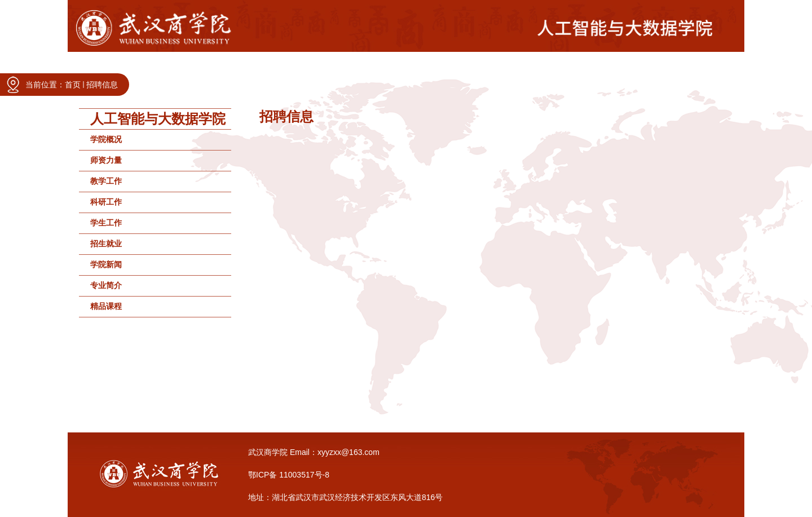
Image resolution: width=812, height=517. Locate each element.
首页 (73, 85)
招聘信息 (102, 85)
